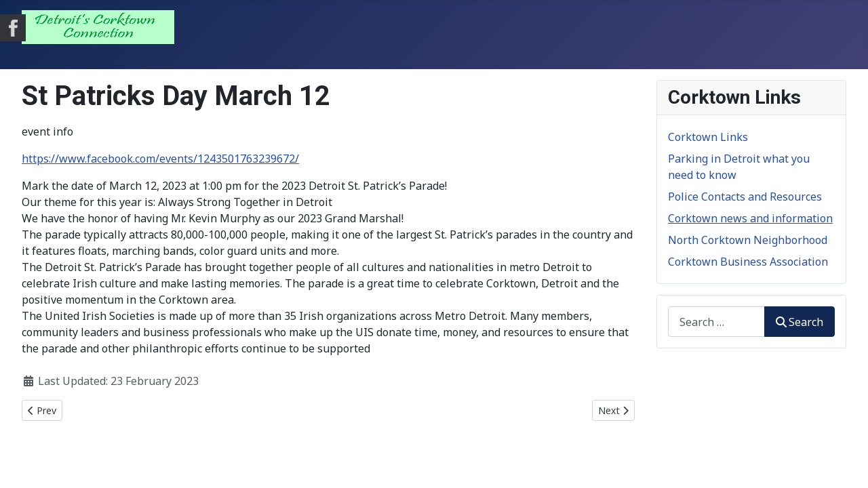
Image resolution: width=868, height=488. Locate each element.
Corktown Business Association (748, 262)
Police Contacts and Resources (745, 197)
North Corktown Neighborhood (748, 240)
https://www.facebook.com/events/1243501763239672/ (160, 159)
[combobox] (716, 322)
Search (800, 322)
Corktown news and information (750, 218)
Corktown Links (708, 137)
